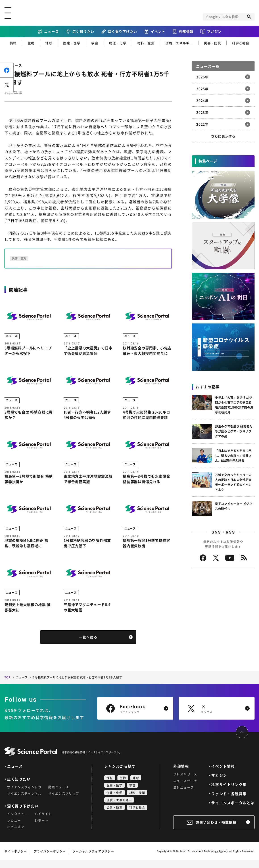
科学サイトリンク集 (229, 792)
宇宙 (95, 43)
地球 (49, 43)
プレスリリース (185, 782)
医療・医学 (72, 43)
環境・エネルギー (179, 43)
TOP (8, 685)
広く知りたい (83, 32)
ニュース (52, 32)
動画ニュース (58, 795)
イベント (158, 32)
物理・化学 (118, 43)
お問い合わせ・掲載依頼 (216, 830)
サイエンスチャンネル (24, 801)
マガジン (214, 32)
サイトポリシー (16, 859)
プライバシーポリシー (50, 859)
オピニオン (16, 834)
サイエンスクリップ (64, 801)
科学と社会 (241, 43)
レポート (42, 828)
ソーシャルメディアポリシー (93, 859)
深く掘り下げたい (123, 32)
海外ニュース (184, 795)
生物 (31, 43)
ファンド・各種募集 (229, 801)
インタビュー (17, 822)
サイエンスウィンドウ (24, 795)
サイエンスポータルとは (233, 811)
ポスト (7, 85)
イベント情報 (223, 774)
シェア (7, 70)
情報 (13, 43)
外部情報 (186, 32)
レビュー (14, 828)
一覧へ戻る (88, 645)
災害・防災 (212, 43)
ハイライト (43, 822)
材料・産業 (146, 43)
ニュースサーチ (185, 788)
